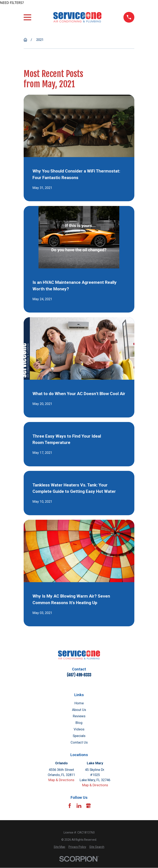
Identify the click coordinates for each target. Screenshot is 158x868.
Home (79, 703)
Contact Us (79, 742)
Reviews (79, 716)
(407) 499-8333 (79, 675)
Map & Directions (61, 780)
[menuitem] (59, 847)
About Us (79, 710)
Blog (79, 723)
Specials (79, 736)
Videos (79, 729)
